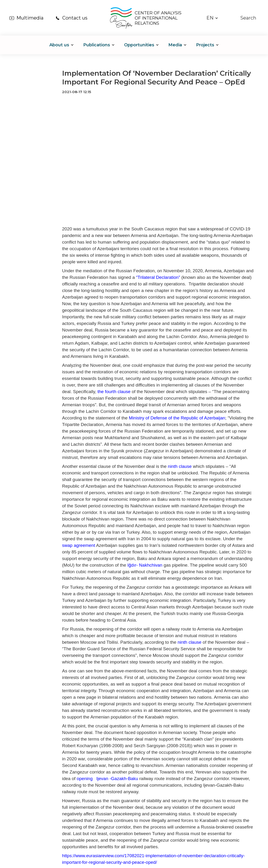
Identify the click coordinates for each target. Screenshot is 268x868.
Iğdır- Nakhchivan (145, 565)
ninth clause (180, 466)
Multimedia (30, 18)
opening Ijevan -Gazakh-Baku (107, 779)
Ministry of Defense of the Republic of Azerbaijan (177, 418)
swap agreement (79, 545)
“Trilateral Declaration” (158, 277)
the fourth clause (114, 392)
